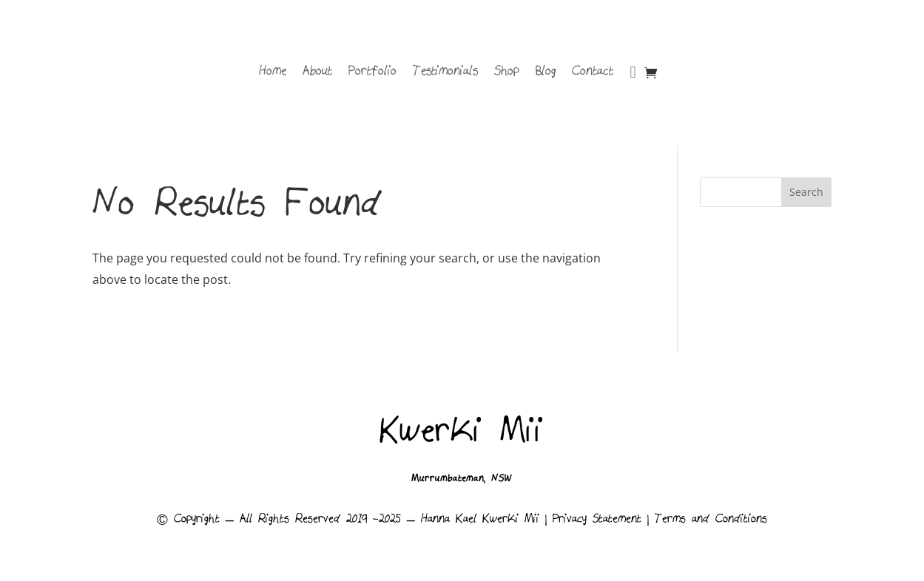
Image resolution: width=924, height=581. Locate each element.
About (317, 72)
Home (273, 72)
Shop (507, 72)
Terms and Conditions (711, 520)
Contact (593, 72)
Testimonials (445, 72)
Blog (546, 72)
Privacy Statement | (604, 520)
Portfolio (372, 72)
